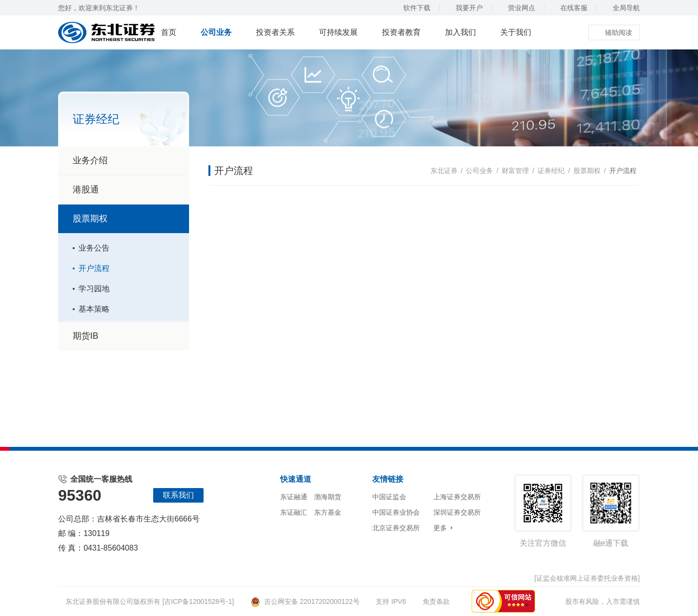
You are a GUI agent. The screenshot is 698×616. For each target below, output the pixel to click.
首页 (169, 32)
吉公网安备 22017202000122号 (305, 601)
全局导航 (622, 8)
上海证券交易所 (457, 497)
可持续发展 (338, 32)
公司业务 (216, 32)
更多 (440, 528)
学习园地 (94, 289)
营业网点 (517, 8)
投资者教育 (401, 32)
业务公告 (94, 248)
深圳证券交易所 (457, 512)
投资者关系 (275, 32)
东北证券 (444, 171)
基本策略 (94, 309)
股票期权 (125, 219)
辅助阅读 (614, 32)
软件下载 (412, 8)
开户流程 (94, 268)
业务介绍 (90, 160)
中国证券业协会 (396, 512)
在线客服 (569, 8)
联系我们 (178, 495)
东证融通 (294, 497)
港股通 (86, 190)
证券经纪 (551, 171)
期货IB (86, 336)
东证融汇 (294, 512)
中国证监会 (389, 497)
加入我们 (460, 32)
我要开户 (465, 8)
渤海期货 (328, 497)
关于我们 (516, 32)
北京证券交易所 (396, 528)
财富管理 (515, 171)
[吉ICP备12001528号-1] (198, 601)
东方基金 (328, 512)
